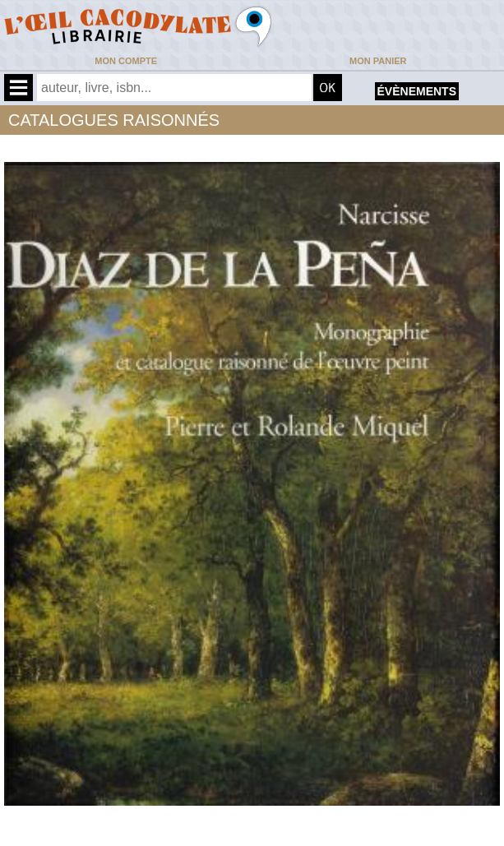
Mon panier (378, 61)
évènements (417, 91)
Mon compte (126, 61)
